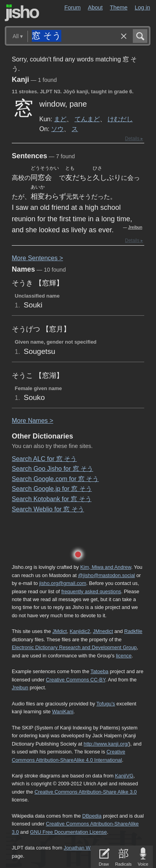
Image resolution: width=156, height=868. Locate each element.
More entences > (37, 258)
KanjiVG (124, 776)
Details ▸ (134, 139)
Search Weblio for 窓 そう (48, 509)
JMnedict (103, 631)
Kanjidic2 (80, 631)
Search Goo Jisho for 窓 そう (52, 469)
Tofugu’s (106, 704)
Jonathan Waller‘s (84, 848)
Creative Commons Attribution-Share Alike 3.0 (86, 792)
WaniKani (62, 712)
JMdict (60, 631)
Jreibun (135, 227)
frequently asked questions (91, 591)
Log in (142, 7)
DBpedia (92, 816)
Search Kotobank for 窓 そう (52, 499)
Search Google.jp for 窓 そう (52, 489)
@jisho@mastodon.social (107, 575)
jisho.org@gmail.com (63, 583)
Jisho (22, 13)
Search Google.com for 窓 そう (55, 479)
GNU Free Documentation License (68, 832)
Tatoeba (99, 671)
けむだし (120, 119)
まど (60, 119)
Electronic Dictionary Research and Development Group (74, 647)
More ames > (32, 421)
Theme (119, 7)
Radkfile (133, 631)
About (95, 7)
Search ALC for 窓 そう (44, 459)
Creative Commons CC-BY (76, 680)
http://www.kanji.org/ (106, 744)
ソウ (57, 129)
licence (124, 656)
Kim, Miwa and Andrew (106, 567)
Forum (73, 7)
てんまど (87, 119)
